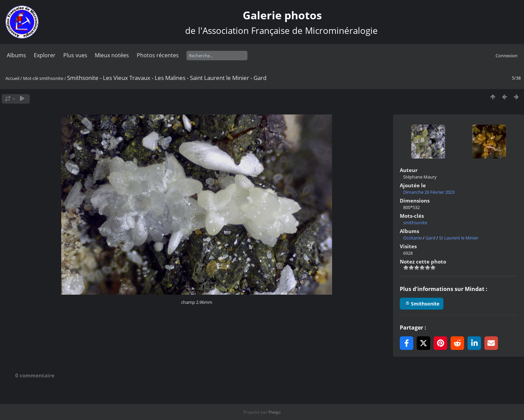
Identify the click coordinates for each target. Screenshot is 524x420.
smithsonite (51, 78)
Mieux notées (112, 55)
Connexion (507, 56)
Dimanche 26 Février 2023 (429, 192)
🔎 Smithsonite (422, 304)
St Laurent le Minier (459, 238)
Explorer (45, 55)
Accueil (12, 78)
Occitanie (412, 238)
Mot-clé (31, 78)
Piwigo (275, 412)
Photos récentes (158, 55)
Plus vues (75, 55)
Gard (430, 238)
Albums (16, 55)
